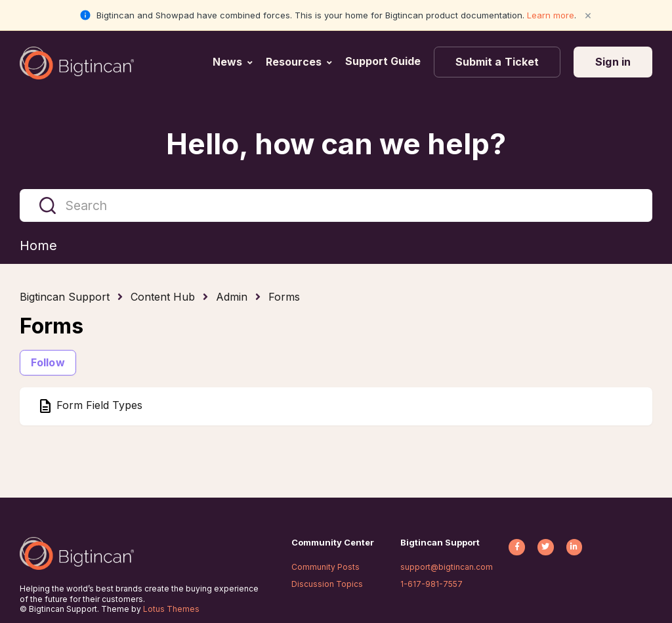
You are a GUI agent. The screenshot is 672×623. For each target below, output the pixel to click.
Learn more (551, 15)
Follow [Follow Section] (48, 362)
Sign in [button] (613, 62)
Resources (294, 62)
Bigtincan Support (65, 297)
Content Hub (163, 297)
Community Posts (325, 567)
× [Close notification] (588, 15)
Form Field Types (98, 406)
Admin (232, 297)
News (227, 62)
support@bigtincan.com (447, 567)
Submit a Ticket (497, 62)
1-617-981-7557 (431, 584)
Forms (284, 297)
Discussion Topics (327, 584)
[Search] (336, 205)
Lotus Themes (171, 609)
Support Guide (384, 61)
